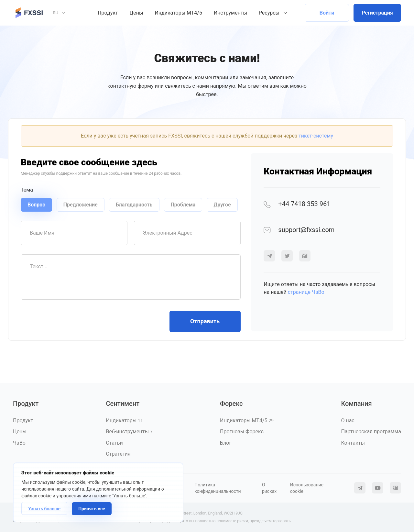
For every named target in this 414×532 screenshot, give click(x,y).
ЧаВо (19, 443)
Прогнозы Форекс (242, 432)
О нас (348, 421)
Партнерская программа (371, 432)
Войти (327, 13)
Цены (136, 13)
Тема (27, 190)
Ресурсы (269, 13)
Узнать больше (44, 509)
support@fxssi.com (299, 230)
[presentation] (70, 321)
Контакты (353, 443)
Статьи (114, 443)
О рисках (269, 488)
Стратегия (118, 454)
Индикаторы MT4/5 (178, 13)
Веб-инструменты (129, 432)
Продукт (108, 13)
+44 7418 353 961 (297, 204)
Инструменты (230, 13)
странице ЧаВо (306, 292)
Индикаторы (124, 421)
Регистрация (377, 13)
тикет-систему (316, 136)
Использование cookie (307, 488)
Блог (226, 443)
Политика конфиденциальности (218, 488)
